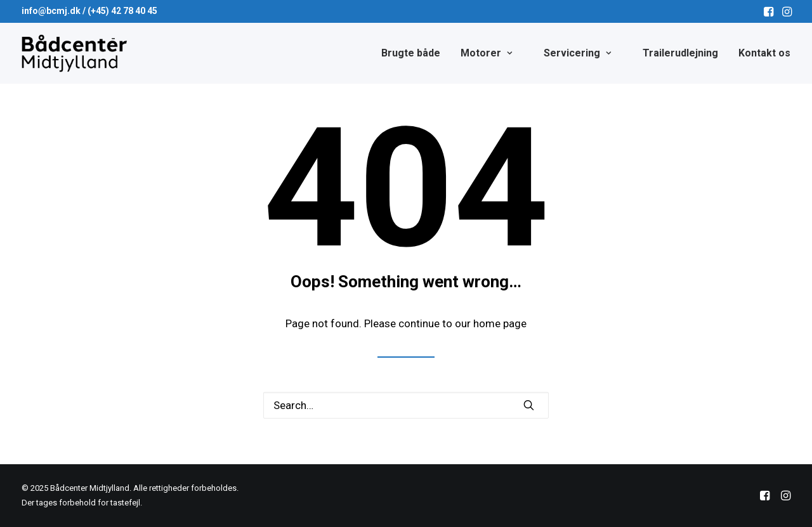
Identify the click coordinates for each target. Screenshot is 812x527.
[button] (769, 11)
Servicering (577, 53)
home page (500, 323)
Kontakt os (764, 53)
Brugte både (411, 53)
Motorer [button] (486, 53)
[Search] (406, 405)
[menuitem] (769, 11)
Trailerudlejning (680, 53)
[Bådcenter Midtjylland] (81, 53)
